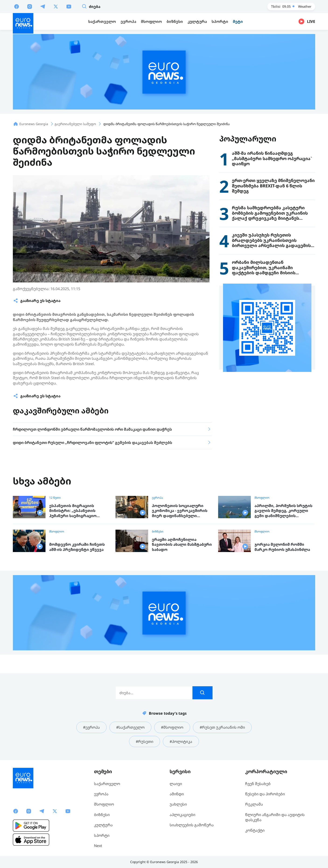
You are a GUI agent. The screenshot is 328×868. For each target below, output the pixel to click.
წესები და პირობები (265, 794)
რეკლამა (254, 804)
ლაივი (176, 784)
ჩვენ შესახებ (258, 784)
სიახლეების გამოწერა (192, 825)
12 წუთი (55, 498)
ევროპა (157, 498)
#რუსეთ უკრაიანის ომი (222, 727)
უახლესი (178, 804)
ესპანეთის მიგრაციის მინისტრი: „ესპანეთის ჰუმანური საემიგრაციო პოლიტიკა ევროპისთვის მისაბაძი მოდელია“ (75, 511)
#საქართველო (130, 727)
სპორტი (102, 835)
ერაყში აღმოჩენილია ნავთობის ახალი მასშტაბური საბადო (182, 545)
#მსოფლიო (172, 727)
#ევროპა (91, 727)
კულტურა (103, 825)
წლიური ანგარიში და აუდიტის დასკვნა (275, 817)
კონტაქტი (255, 830)
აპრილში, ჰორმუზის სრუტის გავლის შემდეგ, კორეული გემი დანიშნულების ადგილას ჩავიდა (283, 511)
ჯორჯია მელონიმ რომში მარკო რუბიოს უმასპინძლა (282, 547)
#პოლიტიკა (181, 741)
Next (98, 846)
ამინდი (177, 794)
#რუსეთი (145, 741)
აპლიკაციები (182, 815)
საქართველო (107, 784)
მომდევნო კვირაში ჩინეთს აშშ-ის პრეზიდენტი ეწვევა (77, 547)
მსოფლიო (262, 498)
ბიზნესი (158, 532)
